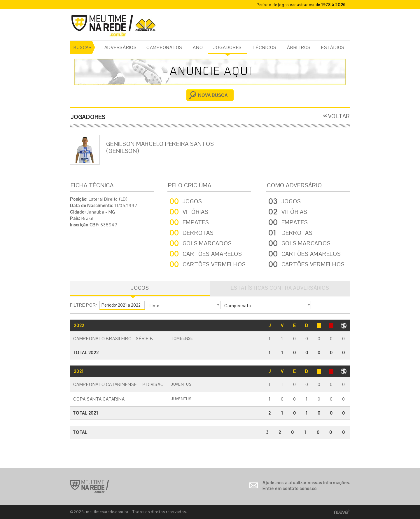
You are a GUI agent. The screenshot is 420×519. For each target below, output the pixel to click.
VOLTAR (339, 116)
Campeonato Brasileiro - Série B (113, 339)
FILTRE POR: (83, 305)
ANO (198, 47)
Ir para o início (89, 486)
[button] (184, 305)
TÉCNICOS (264, 47)
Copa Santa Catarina (99, 399)
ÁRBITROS (299, 47)
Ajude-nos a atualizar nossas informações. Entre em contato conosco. (306, 486)
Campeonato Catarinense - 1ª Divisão (118, 384)
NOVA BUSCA (213, 95)
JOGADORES (228, 47)
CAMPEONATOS (164, 47)
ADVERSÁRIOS (121, 47)
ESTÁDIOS (333, 47)
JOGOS (140, 288)
